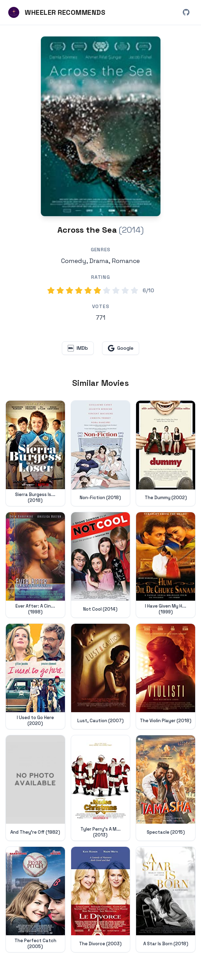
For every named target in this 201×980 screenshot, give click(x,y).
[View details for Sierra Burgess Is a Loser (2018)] (35, 453)
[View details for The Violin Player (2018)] (166, 676)
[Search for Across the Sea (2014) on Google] (101, 126)
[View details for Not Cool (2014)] (101, 565)
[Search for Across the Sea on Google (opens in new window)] (121, 348)
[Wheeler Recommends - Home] (57, 12)
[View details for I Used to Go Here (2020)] (35, 676)
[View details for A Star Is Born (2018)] (166, 899)
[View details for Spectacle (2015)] (166, 788)
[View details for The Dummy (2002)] (166, 453)
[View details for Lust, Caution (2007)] (101, 676)
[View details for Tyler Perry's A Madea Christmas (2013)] (101, 788)
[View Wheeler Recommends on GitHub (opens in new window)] (186, 12)
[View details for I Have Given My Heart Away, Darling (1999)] (166, 565)
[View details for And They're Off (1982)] (35, 788)
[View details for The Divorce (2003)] (101, 899)
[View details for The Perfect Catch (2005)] (35, 899)
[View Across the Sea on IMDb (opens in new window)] (78, 348)
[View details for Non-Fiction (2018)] (101, 453)
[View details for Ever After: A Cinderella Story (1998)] (35, 565)
